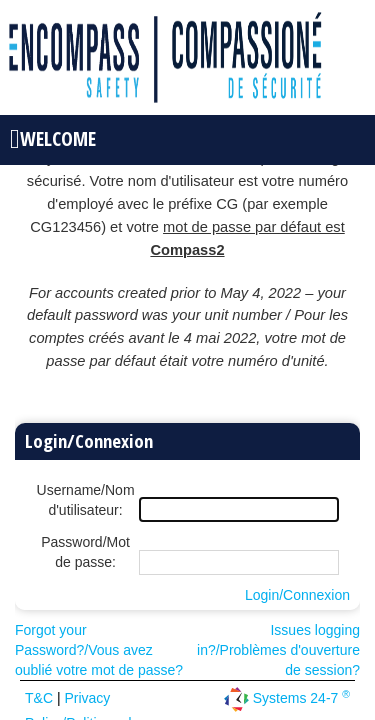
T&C (41, 698)
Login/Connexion (297, 595)
